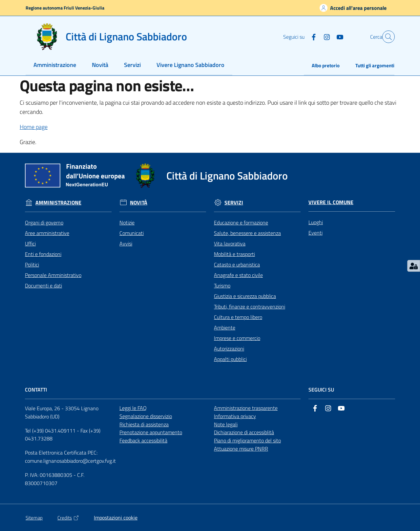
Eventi (315, 233)
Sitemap (34, 518)
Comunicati (132, 233)
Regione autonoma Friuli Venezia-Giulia (65, 8)
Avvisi (126, 244)
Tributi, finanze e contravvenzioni (250, 307)
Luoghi (316, 222)
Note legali (226, 424)
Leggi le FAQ (133, 408)
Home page (34, 127)
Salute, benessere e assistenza (247, 233)
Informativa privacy (235, 416)
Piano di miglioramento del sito (247, 440)
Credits (68, 518)
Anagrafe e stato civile (238, 275)
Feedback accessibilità (143, 440)
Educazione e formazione (241, 223)
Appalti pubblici (230, 359)
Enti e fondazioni (43, 254)
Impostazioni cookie (116, 518)
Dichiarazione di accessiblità (244, 432)
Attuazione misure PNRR (241, 449)
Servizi (234, 203)
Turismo (222, 286)
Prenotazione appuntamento (151, 432)
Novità (139, 203)
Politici (32, 265)
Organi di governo (44, 223)
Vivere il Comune (331, 202)
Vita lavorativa (230, 244)
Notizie (127, 223)
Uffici (30, 244)
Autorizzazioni (229, 349)
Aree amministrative (47, 233)
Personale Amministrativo (53, 275)
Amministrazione (58, 203)
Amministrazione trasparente (246, 408)
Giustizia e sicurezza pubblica (245, 296)
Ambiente (225, 328)
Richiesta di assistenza (144, 424)
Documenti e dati (43, 286)
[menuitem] (55, 65)
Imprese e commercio (237, 338)
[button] (387, 37)
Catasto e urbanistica (237, 265)
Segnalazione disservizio (146, 416)
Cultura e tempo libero (238, 317)
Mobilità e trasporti (234, 254)
